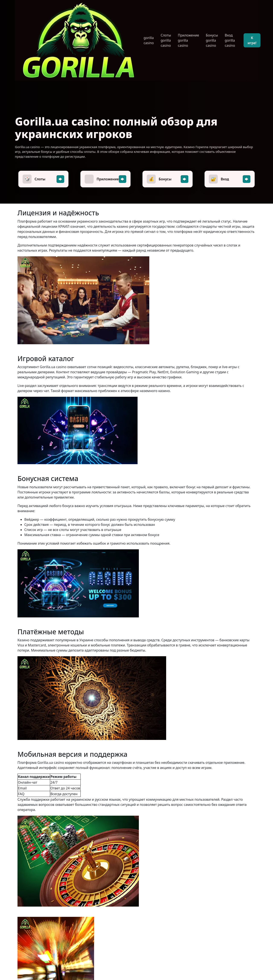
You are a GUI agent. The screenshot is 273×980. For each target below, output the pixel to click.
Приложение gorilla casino (188, 40)
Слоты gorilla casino (166, 40)
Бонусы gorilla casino (212, 40)
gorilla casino (149, 40)
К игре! (252, 40)
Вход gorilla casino (230, 40)
